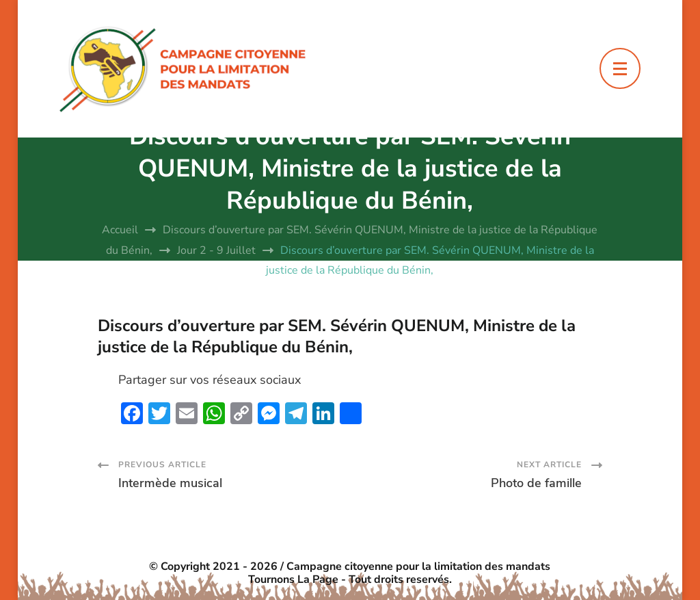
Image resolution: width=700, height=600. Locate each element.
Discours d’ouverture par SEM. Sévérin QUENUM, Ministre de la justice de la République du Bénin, (337, 336)
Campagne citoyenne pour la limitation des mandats (418, 567)
